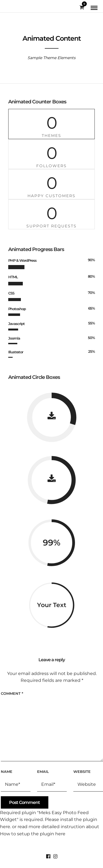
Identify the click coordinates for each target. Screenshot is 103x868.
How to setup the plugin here (33, 834)
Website (82, 771)
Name (7, 771)
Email (43, 771)
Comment (12, 693)
